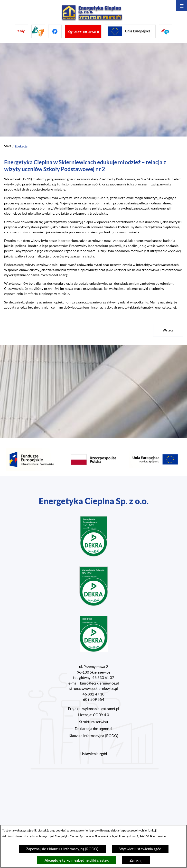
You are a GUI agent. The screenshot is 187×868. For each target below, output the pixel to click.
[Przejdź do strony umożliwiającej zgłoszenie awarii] (83, 31)
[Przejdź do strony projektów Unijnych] (130, 31)
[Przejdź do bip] (22, 31)
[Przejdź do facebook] (55, 31)
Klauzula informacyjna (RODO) (93, 736)
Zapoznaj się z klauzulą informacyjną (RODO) (62, 849)
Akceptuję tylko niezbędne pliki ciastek (77, 860)
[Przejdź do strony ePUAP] (165, 31)
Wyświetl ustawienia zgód (140, 849)
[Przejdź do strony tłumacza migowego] (38, 31)
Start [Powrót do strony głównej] (8, 146)
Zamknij (136, 860)
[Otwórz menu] (182, 5)
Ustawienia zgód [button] (94, 754)
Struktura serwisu (93, 722)
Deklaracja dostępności (93, 729)
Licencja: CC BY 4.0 (94, 715)
